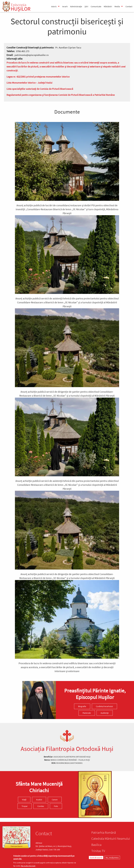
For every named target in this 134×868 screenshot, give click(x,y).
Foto (56, 806)
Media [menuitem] (117, 6)
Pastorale (87, 713)
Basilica (96, 845)
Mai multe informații (28, 866)
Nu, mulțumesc (112, 858)
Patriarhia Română (104, 832)
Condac (41, 806)
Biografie (82, 706)
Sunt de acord (96, 858)
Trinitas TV (98, 851)
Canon (55, 800)
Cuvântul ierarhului (104, 706)
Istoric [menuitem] (54, 6)
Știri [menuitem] (86, 6)
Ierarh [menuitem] (65, 6)
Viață (24, 800)
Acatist (39, 800)
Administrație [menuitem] (76, 6)
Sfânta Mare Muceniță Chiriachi (39, 787)
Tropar (25, 806)
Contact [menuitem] (129, 6)
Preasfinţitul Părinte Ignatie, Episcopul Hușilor (95, 694)
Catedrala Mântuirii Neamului (111, 838)
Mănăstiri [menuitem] (108, 6)
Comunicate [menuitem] (96, 6)
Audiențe (105, 713)
